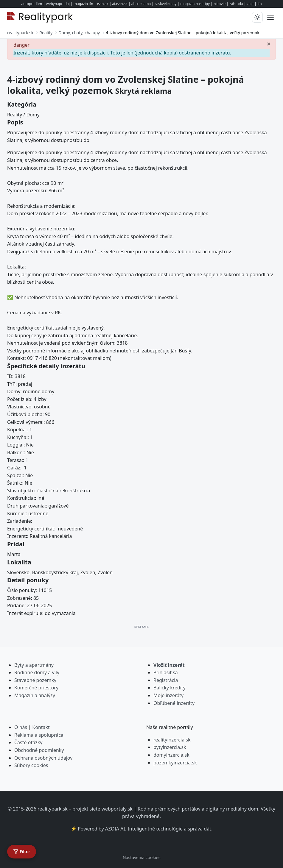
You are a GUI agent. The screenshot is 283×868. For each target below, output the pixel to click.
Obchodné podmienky (39, 750)
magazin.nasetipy (195, 4)
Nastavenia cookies (141, 857)
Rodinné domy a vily (37, 672)
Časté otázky (28, 742)
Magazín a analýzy (35, 695)
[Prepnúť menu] (270, 17)
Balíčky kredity (170, 688)
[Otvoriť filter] (22, 852)
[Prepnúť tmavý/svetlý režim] (257, 17)
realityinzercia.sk (172, 740)
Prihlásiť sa (166, 672)
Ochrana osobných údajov (43, 758)
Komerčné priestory (36, 688)
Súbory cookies (31, 765)
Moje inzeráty (168, 695)
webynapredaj (58, 4)
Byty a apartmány (34, 665)
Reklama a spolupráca (39, 735)
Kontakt (41, 727)
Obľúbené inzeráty (174, 703)
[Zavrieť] (269, 43)
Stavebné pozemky (35, 680)
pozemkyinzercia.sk (175, 763)
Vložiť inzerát (169, 665)
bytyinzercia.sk (170, 747)
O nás (21, 727)
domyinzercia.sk (171, 755)
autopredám (32, 4)
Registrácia (166, 680)
